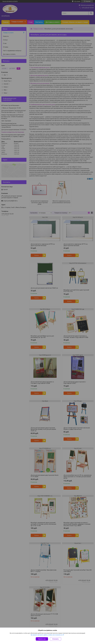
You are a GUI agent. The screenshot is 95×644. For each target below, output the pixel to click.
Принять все (42, 639)
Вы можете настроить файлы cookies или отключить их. (47, 635)
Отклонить (56, 639)
